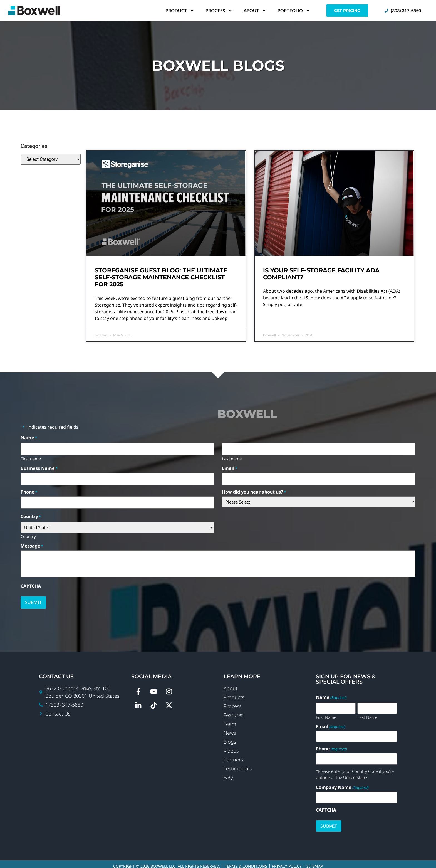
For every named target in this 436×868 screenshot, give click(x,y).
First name (31, 457)
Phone (29, 490)
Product (180, 11)
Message (32, 543)
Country (28, 533)
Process (219, 11)
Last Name (367, 713)
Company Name (342, 783)
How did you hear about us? (254, 490)
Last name (232, 457)
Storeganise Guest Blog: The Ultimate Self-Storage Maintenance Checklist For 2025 (161, 277)
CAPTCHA (31, 583)
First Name (326, 713)
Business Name (39, 467)
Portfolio (294, 11)
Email (230, 467)
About (255, 11)
